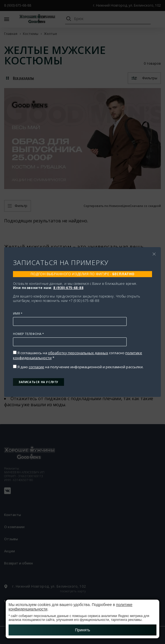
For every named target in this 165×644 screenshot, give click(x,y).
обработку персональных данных (78, 353)
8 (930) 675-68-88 (68, 288)
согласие (36, 367)
